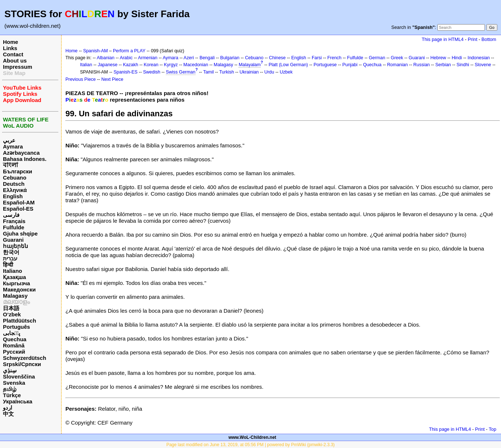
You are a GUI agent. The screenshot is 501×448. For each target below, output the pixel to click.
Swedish (152, 72)
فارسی (11, 215)
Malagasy (15, 296)
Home (11, 42)
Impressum (18, 67)
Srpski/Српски (22, 364)
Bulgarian (230, 58)
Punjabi (350, 65)
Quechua (15, 339)
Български (18, 171)
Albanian (106, 58)
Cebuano (15, 178)
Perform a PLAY (129, 51)
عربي (9, 140)
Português (16, 327)
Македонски (19, 289)
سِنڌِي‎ (10, 370)
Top (492, 429)
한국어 (11, 252)
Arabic (126, 58)
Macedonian (196, 65)
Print (472, 39)
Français (14, 221)
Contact (13, 54)
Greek (397, 58)
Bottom (489, 39)
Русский (14, 352)
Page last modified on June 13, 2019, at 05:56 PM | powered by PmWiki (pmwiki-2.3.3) (250, 445)
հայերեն (16, 246)
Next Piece (112, 79)
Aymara (13, 146)
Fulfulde (14, 227)
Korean (151, 65)
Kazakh (131, 65)
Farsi (317, 58)
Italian (86, 65)
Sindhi (463, 65)
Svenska (14, 383)
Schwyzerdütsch (24, 358)
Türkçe (12, 395)
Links (10, 48)
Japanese (107, 65)
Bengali (207, 58)
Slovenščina (19, 377)
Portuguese (325, 65)
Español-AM (19, 202)
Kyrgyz (171, 65)
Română (14, 345)
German (377, 58)
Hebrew (438, 58)
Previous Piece (81, 79)
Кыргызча (16, 283)
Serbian (443, 65)
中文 (8, 414)
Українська (18, 401)
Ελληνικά (15, 190)
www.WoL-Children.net (252, 437)
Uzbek (286, 72)
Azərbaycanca (21, 153)
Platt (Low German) (288, 65)
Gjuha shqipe (20, 234)
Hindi (457, 58)
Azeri (189, 58)
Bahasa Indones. (25, 159)
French (335, 58)
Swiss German (181, 72)
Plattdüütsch (20, 321)
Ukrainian (249, 72)
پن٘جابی (12, 333)
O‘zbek (12, 314)
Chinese (277, 58)
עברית (10, 258)
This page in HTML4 (443, 39)
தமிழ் (10, 389)
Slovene (483, 65)
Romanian (397, 65)
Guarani (13, 240)
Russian (422, 65)
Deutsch (14, 184)
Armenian (147, 58)
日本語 (11, 308)
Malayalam (250, 65)
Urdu (269, 72)
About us (15, 61)
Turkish (227, 72)
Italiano (13, 271)
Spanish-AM (95, 51)
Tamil (208, 72)
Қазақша (14, 277)
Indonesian (479, 58)
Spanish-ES (126, 72)
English (13, 196)
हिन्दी (8, 265)
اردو (7, 408)
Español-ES (18, 209)
